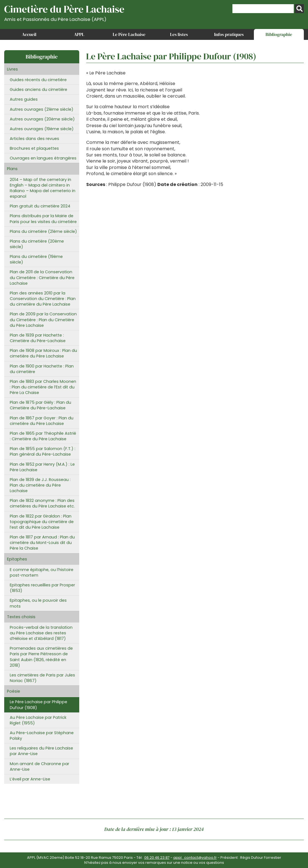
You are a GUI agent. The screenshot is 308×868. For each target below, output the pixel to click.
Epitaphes (17, 559)
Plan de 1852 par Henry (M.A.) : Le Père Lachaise (42, 467)
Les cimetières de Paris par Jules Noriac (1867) (42, 678)
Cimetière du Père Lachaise (64, 12)
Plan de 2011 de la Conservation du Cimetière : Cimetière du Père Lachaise (42, 277)
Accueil (29, 34)
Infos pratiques (229, 34)
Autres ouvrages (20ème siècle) (42, 119)
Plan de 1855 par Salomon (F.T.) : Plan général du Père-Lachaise (43, 451)
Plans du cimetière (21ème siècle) (43, 231)
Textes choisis (21, 617)
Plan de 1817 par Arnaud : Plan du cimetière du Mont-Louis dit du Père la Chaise (42, 543)
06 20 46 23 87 (157, 858)
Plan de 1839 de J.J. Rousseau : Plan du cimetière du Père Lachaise (40, 485)
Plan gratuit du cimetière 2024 (40, 206)
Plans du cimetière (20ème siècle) (37, 244)
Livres (12, 69)
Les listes (179, 34)
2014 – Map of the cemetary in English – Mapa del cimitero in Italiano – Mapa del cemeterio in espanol (43, 188)
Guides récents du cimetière (38, 80)
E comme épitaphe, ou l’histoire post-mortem (42, 572)
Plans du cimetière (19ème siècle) (36, 259)
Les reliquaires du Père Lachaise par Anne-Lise (41, 751)
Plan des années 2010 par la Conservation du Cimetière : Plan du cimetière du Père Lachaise (43, 299)
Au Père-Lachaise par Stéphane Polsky (42, 736)
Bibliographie (279, 34)
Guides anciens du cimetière (38, 90)
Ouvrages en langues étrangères (43, 158)
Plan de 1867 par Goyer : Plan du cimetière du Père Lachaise (42, 421)
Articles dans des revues (34, 139)
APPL (79, 34)
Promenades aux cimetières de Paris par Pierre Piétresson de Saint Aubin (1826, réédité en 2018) (41, 657)
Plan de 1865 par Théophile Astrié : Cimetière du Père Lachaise (43, 436)
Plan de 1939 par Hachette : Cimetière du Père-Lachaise (38, 338)
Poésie (14, 691)
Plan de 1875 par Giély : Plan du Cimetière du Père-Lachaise (40, 405)
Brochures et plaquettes (34, 148)
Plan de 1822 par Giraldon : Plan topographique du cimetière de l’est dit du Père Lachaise (42, 522)
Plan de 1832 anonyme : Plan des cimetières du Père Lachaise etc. (42, 503)
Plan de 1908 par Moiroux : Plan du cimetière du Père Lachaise (43, 353)
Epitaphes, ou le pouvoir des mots (38, 603)
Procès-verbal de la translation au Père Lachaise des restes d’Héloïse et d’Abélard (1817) (41, 633)
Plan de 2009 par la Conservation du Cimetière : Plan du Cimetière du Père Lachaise (43, 320)
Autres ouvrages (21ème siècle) (42, 109)
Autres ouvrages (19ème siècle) (42, 129)
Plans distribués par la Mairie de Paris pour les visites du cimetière (43, 219)
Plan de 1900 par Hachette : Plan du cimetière (42, 369)
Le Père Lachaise (129, 34)
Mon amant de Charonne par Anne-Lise (39, 767)
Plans (12, 169)
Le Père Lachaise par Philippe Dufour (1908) (38, 705)
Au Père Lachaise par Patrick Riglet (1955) (38, 720)
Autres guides (24, 99)
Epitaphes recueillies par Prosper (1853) (42, 588)
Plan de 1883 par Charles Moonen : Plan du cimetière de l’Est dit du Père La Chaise (43, 387)
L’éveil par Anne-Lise (30, 779)
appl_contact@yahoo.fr (195, 858)
